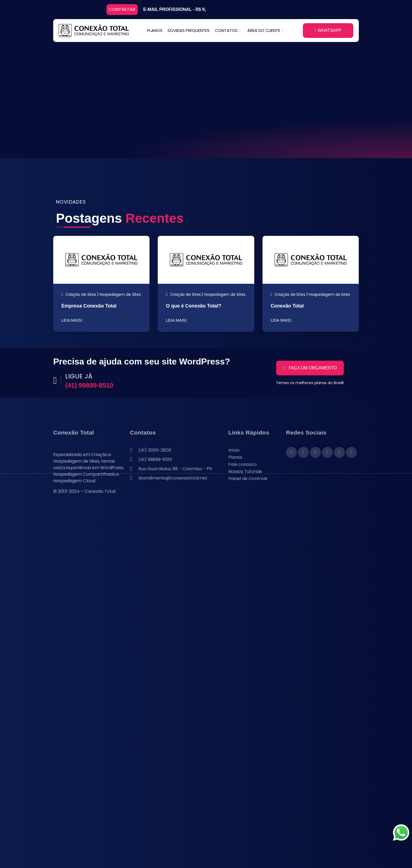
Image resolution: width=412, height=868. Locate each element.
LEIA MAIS (72, 320)
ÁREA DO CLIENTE (265, 30)
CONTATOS (228, 30)
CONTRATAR (122, 9)
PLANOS (155, 30)
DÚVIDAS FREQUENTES (189, 30)
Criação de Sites (81, 294)
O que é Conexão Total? (194, 306)
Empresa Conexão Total (89, 306)
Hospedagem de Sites (120, 294)
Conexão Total (287, 306)
